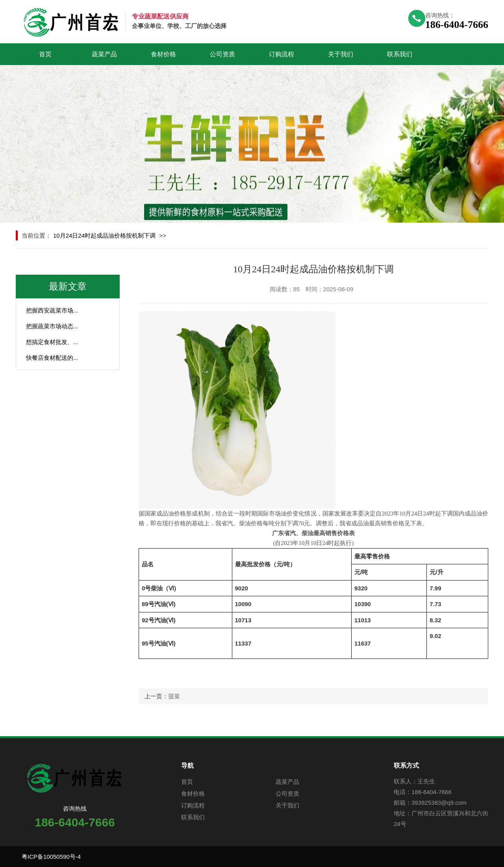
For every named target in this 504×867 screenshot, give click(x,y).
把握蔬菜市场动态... (52, 326)
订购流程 (282, 54)
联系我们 (400, 54)
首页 (45, 54)
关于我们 (341, 54)
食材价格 (163, 54)
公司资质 (222, 54)
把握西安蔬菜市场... (52, 310)
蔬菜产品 (104, 54)
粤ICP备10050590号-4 (51, 857)
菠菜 (174, 696)
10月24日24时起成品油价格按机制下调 (104, 235)
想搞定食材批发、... (52, 342)
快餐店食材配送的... (52, 358)
